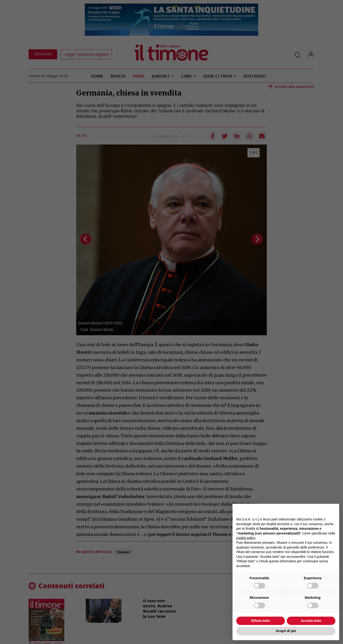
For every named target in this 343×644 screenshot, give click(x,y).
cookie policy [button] (246, 538)
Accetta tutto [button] (311, 621)
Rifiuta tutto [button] (261, 621)
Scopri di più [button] (286, 631)
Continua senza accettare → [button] (313, 510)
